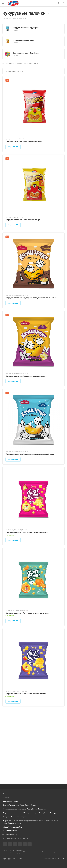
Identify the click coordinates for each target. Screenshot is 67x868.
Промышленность (10, 802)
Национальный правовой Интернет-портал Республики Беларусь (30, 813)
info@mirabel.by (11, 835)
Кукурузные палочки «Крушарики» (26, 28)
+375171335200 (11, 831)
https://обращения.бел (12, 827)
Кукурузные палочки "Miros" (24, 40)
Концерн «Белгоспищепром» (15, 817)
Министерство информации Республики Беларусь (24, 809)
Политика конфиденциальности (53, 852)
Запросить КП (13, 147)
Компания (7, 794)
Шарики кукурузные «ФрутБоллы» (26, 53)
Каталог (6, 798)
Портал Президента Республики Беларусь (20, 805)
